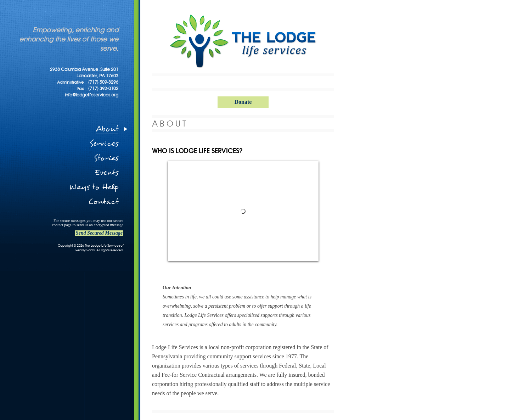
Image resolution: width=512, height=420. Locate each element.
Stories (106, 158)
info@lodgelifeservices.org (92, 95)
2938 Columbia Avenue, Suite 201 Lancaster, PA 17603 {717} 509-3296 (84, 75)
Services (104, 143)
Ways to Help (94, 187)
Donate (243, 102)
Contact (103, 201)
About (107, 129)
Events (106, 172)
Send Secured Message (99, 233)
